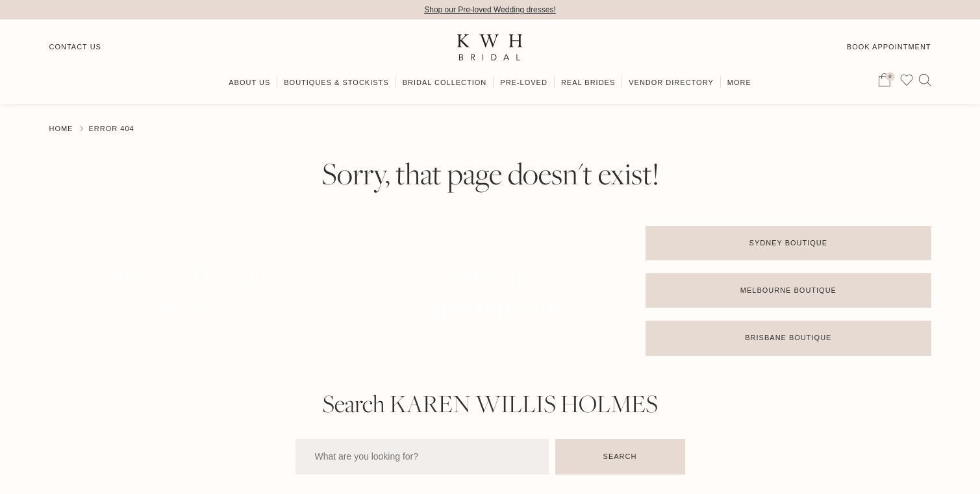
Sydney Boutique (789, 243)
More (739, 82)
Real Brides (588, 82)
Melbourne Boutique (788, 290)
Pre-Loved (524, 82)
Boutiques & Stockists (336, 82)
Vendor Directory (671, 82)
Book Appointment (889, 47)
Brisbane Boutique (788, 338)
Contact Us (75, 47)
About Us (249, 82)
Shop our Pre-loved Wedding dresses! (490, 10)
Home (61, 129)
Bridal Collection (445, 82)
